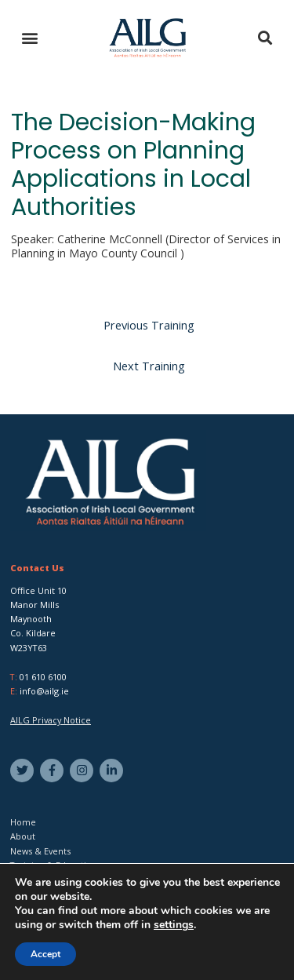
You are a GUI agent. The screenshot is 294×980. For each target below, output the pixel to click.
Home (23, 822)
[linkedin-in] (113, 771)
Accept (45, 954)
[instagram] (83, 771)
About (23, 836)
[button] (29, 38)
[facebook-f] (54, 771)
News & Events (40, 851)
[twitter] (24, 771)
